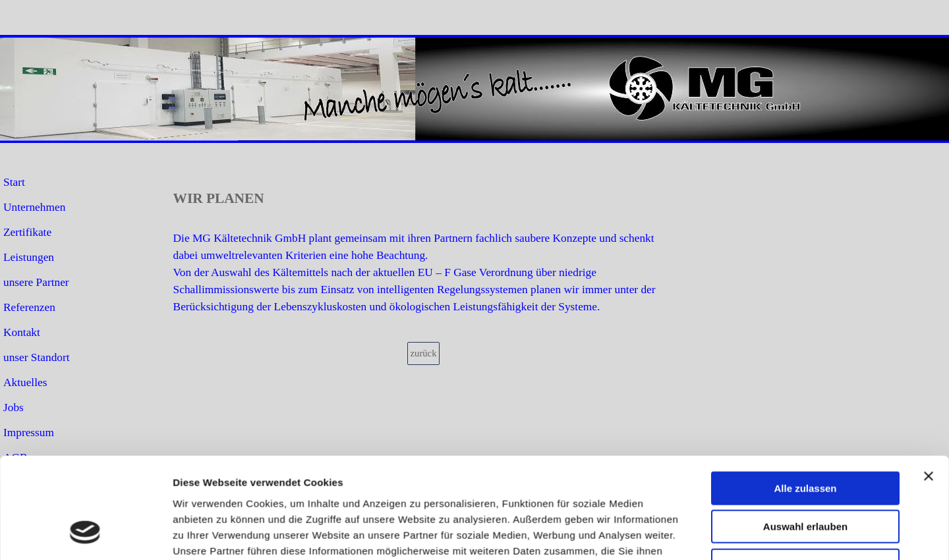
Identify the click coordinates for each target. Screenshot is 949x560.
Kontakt (22, 332)
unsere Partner (36, 282)
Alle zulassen (805, 373)
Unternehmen (34, 207)
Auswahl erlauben (805, 412)
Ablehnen (805, 450)
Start (14, 182)
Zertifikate (27, 232)
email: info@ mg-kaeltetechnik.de (754, 536)
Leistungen (29, 257)
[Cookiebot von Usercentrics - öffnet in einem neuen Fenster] (85, 509)
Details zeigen (701, 508)
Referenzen (29, 307)
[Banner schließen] (929, 361)
